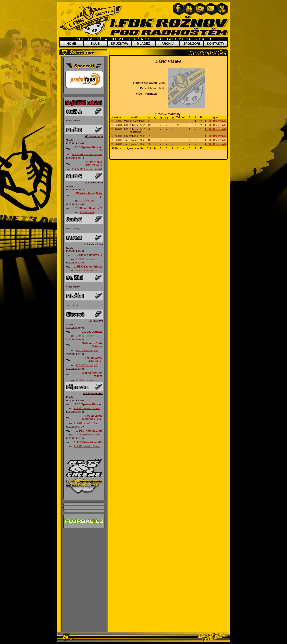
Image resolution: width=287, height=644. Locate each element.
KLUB (96, 44)
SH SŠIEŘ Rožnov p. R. (87, 259)
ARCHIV (168, 44)
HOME (71, 44)
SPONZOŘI (191, 44)
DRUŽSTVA (119, 44)
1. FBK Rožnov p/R (215, 121)
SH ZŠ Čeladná (87, 201)
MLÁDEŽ (143, 44)
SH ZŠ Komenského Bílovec (87, 408)
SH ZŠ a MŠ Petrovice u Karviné (87, 154)
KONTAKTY (216, 44)
